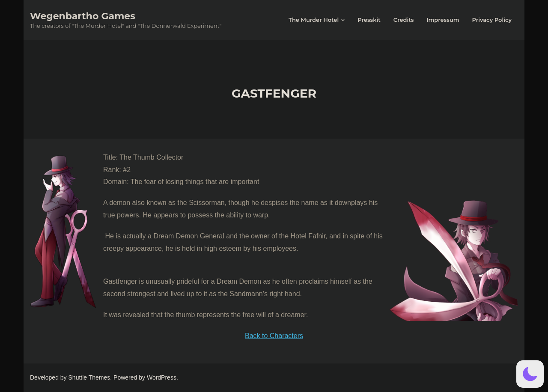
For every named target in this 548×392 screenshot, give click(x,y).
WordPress (162, 377)
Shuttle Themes (89, 377)
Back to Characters (274, 336)
